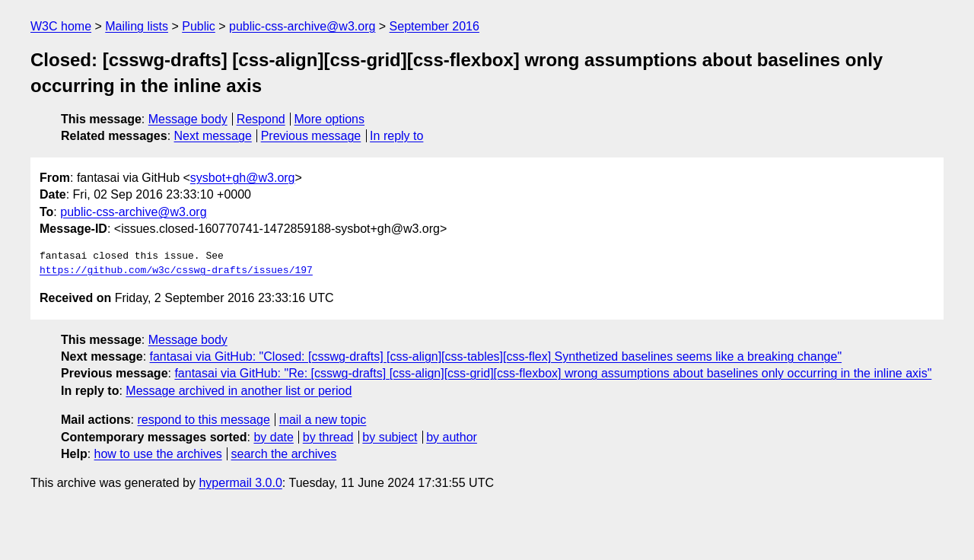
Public (199, 26)
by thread (328, 437)
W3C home (61, 26)
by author (452, 437)
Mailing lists (137, 26)
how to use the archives (158, 454)
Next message (213, 136)
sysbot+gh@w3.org (243, 178)
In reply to (396, 136)
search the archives (284, 454)
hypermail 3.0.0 (240, 483)
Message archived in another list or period (239, 391)
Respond (261, 119)
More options (330, 119)
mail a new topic (323, 420)
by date (273, 437)
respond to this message (203, 420)
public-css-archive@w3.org (302, 26)
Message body (188, 119)
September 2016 (434, 26)
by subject (390, 437)
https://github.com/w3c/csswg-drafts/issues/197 (176, 271)
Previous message (311, 136)
